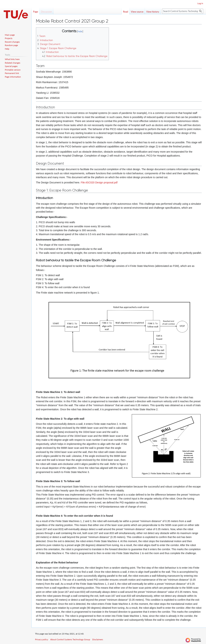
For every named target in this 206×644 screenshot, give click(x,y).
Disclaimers (98, 639)
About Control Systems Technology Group (70, 639)
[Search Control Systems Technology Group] (183, 11)
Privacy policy (42, 639)
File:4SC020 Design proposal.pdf (99, 182)
